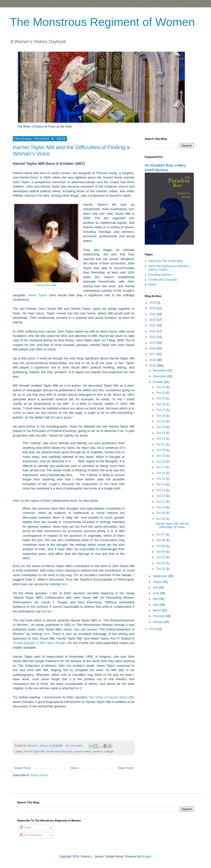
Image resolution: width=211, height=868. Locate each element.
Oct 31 (161, 387)
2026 (153, 303)
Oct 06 (161, 540)
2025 (153, 308)
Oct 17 (161, 467)
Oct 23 (161, 433)
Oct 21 (161, 444)
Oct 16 (161, 473)
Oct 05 (161, 546)
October (158, 382)
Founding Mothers (160, 275)
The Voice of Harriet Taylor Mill (111, 697)
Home (74, 768)
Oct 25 (161, 421)
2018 (153, 348)
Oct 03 (161, 557)
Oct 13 (161, 490)
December (160, 370)
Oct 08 (161, 519)
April (156, 605)
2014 (153, 629)
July (156, 587)
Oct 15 (161, 479)
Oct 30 (161, 393)
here (64, 584)
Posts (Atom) (39, 775)
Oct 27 (161, 410)
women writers (83, 751)
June (156, 593)
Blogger (146, 856)
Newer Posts (22, 768)
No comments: (75, 746)
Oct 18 (161, 462)
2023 (153, 320)
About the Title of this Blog (165, 261)
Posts (25, 828)
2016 (153, 360)
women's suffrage (103, 751)
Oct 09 (161, 513)
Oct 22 (161, 439)
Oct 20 (161, 450)
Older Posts (125, 768)
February (159, 616)
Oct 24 (161, 427)
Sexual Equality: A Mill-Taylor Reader (39, 643)
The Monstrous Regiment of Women (102, 22)
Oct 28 (161, 404)
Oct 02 (161, 563)
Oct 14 (161, 484)
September (160, 576)
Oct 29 (161, 398)
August (158, 582)
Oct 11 (161, 501)
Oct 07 (161, 535)
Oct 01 (161, 569)
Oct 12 (161, 496)
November (160, 376)
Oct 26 (161, 416)
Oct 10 (161, 507)
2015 (153, 366)
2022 (153, 325)
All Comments (31, 835)
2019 (153, 343)
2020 (153, 337)
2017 (153, 354)
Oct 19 (161, 456)
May (156, 599)
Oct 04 (161, 552)
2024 (153, 314)
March (157, 610)
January (158, 622)
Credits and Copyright (163, 280)
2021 (153, 331)
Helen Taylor (38, 295)
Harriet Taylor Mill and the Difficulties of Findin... (172, 525)
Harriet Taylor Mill (34, 751)
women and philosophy (59, 751)
